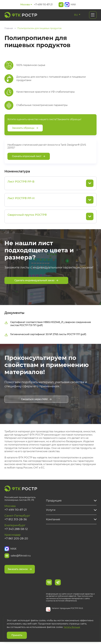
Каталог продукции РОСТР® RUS (67, 610)
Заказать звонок (20, 571)
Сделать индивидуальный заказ (36, 280)
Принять (17, 635)
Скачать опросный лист (29, 156)
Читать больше (72, 627)
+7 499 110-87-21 (43, 5)
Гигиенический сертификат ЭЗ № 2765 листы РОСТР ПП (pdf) (45, 335)
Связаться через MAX (36, 400)
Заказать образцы (25, 128)
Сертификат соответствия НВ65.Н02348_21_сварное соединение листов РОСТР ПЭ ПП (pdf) (48, 324)
